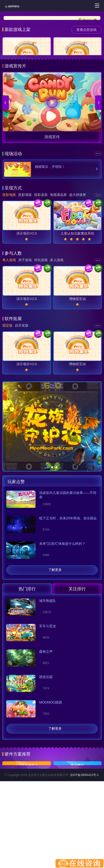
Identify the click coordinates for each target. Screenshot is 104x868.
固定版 (7, 383)
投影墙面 (25, 252)
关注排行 (77, 646)
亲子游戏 (25, 317)
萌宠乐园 (46, 734)
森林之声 (46, 709)
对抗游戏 (41, 317)
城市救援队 (48, 658)
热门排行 (27, 646)
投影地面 (9, 252)
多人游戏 (57, 317)
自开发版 (22, 383)
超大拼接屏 (78, 252)
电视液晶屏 (58, 252)
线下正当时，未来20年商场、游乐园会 (68, 575)
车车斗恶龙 (48, 683)
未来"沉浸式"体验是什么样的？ (62, 601)
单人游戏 (9, 317)
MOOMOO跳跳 (51, 760)
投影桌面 (41, 252)
